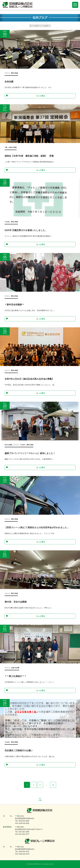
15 (53, 785)
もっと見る (25, 96)
